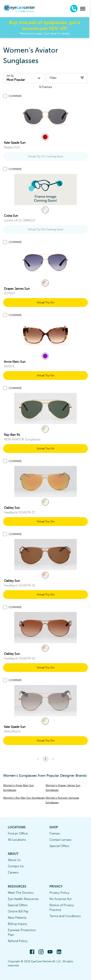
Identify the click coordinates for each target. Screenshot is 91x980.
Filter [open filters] (67, 78)
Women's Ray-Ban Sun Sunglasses (24, 798)
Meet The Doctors (21, 893)
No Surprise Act (60, 899)
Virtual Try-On (45, 302)
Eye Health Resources (23, 899)
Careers (13, 873)
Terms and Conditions (65, 916)
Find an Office (18, 834)
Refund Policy (18, 941)
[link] (45, 116)
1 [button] (45, 759)
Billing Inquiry (17, 924)
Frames (55, 834)
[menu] (84, 9)
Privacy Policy (59, 893)
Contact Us (16, 866)
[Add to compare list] (5, 96)
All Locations (17, 840)
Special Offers (59, 846)
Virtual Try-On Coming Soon (45, 156)
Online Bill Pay (18, 911)
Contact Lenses (60, 840)
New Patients (17, 918)
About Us (14, 860)
